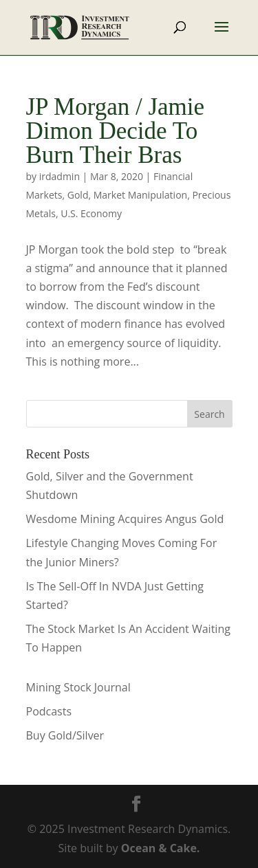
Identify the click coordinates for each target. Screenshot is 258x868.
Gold (78, 195)
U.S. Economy (91, 213)
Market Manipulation (140, 195)
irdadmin (60, 176)
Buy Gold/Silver (65, 735)
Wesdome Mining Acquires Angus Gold (125, 519)
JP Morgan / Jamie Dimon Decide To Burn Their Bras (116, 131)
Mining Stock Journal (78, 687)
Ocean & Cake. (161, 848)
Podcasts (49, 711)
